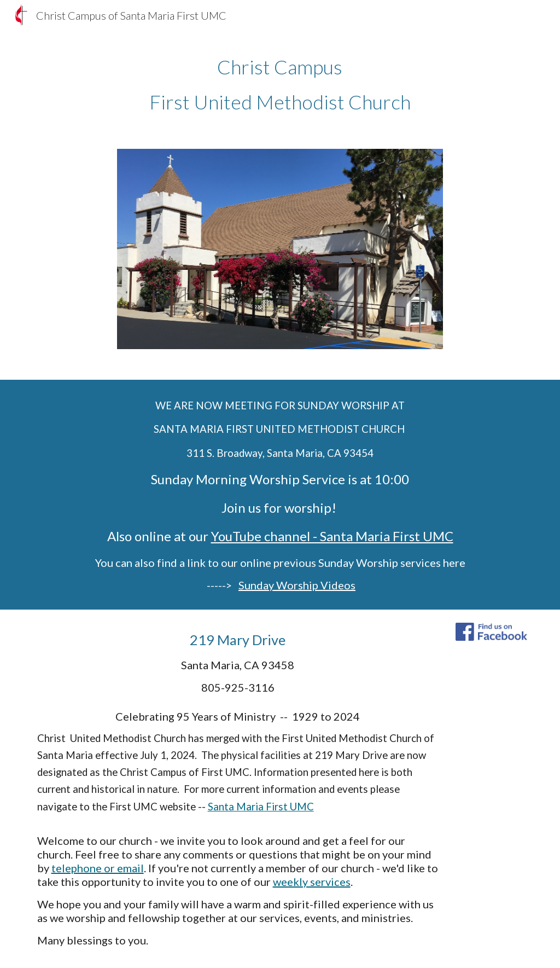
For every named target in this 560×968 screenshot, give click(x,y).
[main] (280, 84)
